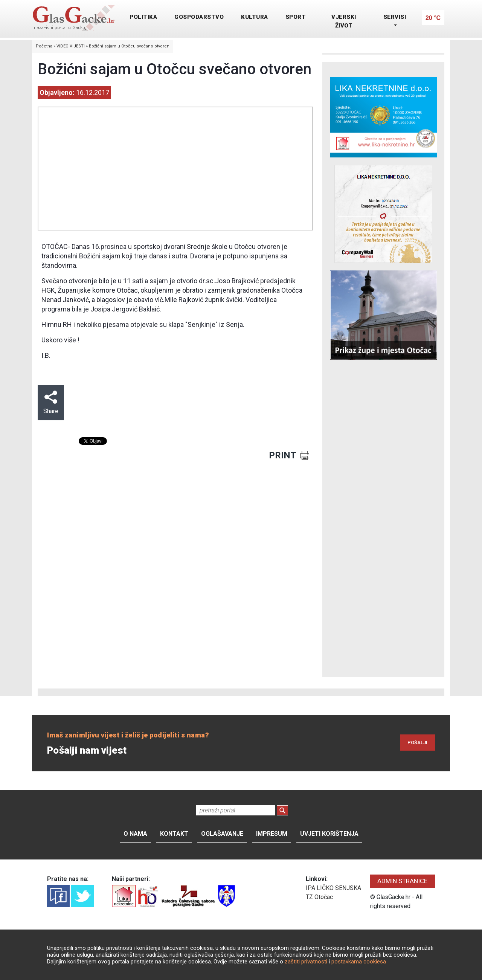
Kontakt (174, 834)
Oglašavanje (222, 834)
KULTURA (255, 17)
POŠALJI (417, 743)
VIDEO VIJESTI (71, 46)
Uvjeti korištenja (329, 834)
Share (51, 403)
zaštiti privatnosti (305, 962)
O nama (135, 834)
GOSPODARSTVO (199, 17)
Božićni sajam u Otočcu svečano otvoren (129, 46)
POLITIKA (143, 17)
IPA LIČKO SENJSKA (333, 888)
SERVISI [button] (395, 17)
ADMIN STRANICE (402, 881)
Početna (44, 46)
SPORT (296, 17)
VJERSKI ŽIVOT (344, 21)
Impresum (272, 834)
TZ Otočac (319, 897)
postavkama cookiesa (359, 962)
